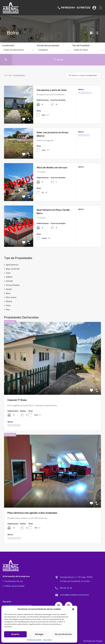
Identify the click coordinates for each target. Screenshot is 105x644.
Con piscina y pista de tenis (52, 90)
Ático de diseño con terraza (52, 167)
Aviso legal (47, 640)
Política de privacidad (14, 586)
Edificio (9, 277)
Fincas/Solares (13, 285)
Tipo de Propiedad (81, 46)
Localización (8, 46)
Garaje (9, 289)
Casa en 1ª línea (17, 400)
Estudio (9, 281)
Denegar (39, 634)
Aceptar (15, 634)
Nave (8, 293)
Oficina (9, 301)
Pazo (8, 305)
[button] (73, 609)
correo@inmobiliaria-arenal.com (74, 595)
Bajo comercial (13, 269)
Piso (8, 310)
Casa (8, 273)
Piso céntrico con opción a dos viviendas (32, 513)
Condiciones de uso (14, 581)
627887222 (83, 8)
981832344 (68, 8)
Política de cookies (34, 640)
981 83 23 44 (66, 588)
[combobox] (17, 51)
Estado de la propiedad (48, 46)
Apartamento (12, 265)
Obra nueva (11, 297)
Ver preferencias (63, 634)
